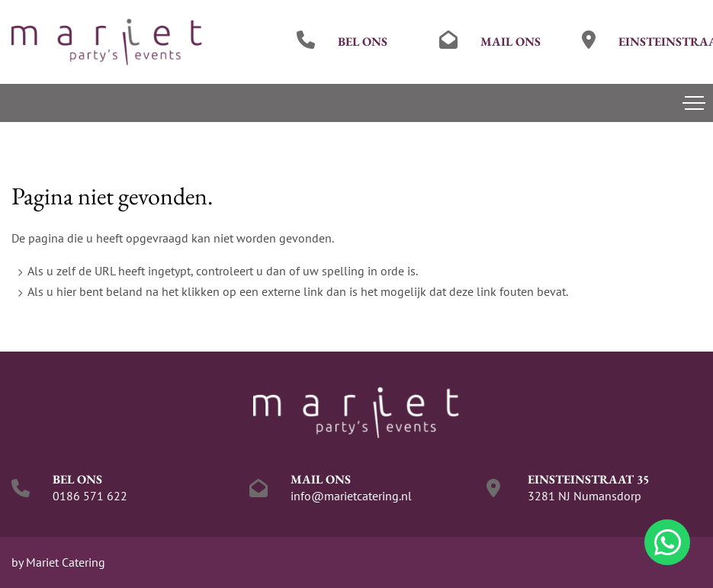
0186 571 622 (90, 496)
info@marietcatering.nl (351, 496)
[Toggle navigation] (694, 103)
